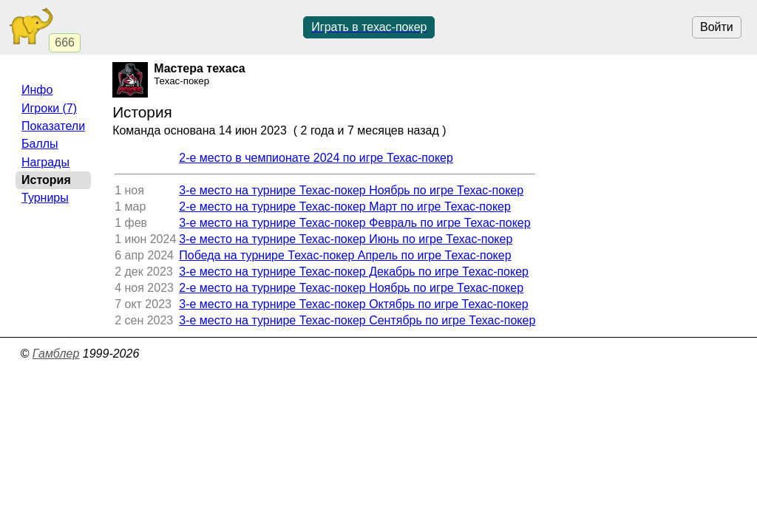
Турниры (45, 198)
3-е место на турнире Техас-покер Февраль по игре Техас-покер (354, 223)
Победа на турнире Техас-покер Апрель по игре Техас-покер (345, 255)
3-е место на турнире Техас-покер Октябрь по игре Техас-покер (353, 304)
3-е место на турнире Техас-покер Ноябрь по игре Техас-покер (351, 190)
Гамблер (56, 354)
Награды (45, 162)
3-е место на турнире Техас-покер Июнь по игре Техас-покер (346, 239)
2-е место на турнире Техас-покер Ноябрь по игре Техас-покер (351, 288)
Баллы (40, 144)
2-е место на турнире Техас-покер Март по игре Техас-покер (345, 207)
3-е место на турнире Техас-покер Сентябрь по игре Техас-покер (357, 320)
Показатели (53, 126)
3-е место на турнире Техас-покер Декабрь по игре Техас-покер (354, 272)
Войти (717, 27)
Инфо (37, 90)
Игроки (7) (49, 108)
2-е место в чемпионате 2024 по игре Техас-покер (316, 158)
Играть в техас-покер (369, 27)
